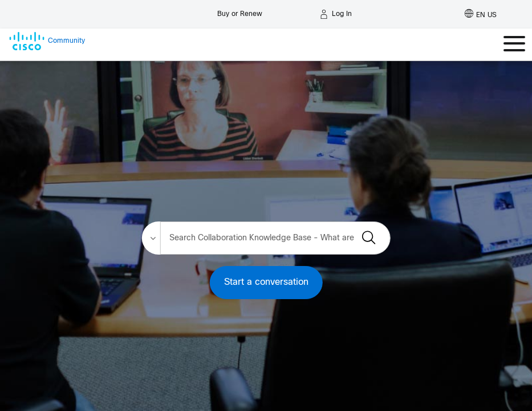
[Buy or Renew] (240, 11)
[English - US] (481, 14)
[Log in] (336, 14)
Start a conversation (266, 282)
